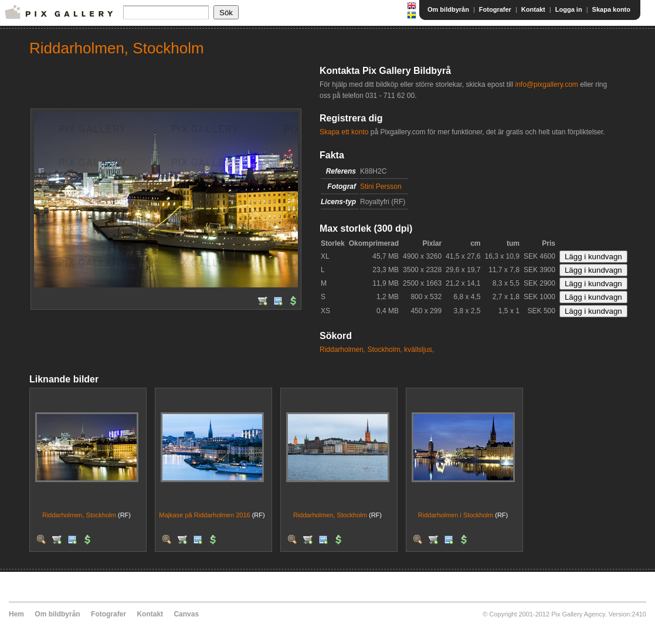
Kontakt (533, 9)
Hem (16, 614)
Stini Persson (381, 187)
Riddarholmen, (342, 350)
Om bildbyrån (448, 9)
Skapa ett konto (344, 132)
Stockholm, (384, 350)
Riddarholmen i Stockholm (456, 515)
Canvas (186, 614)
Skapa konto (611, 9)
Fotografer (495, 9)
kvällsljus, (419, 350)
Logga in (569, 9)
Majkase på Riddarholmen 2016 (204, 515)
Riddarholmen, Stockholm (79, 515)
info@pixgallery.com (546, 84)
